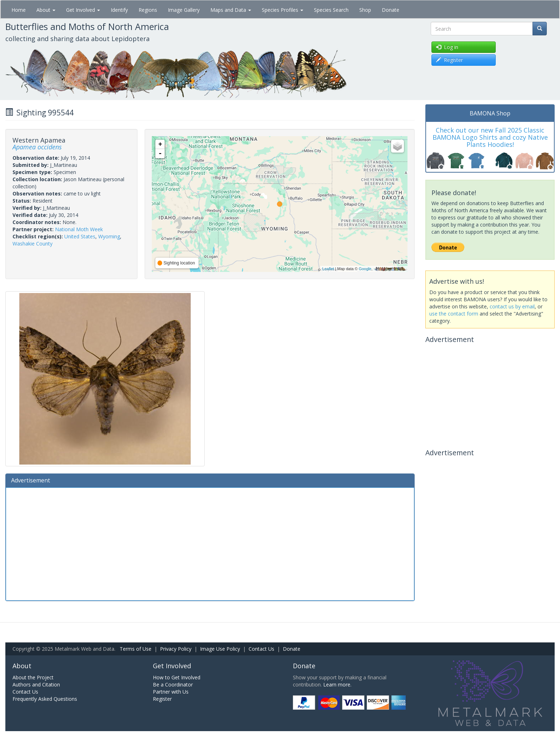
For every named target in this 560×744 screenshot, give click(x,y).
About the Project (33, 677)
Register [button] (449, 60)
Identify (119, 10)
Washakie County (32, 244)
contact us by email (512, 306)
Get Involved (83, 10)
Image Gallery (184, 10)
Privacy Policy (176, 649)
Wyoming (109, 236)
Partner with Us (171, 692)
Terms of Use (136, 649)
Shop (365, 10)
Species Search (331, 10)
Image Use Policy (220, 649)
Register (162, 699)
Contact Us (261, 649)
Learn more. (337, 685)
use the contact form (454, 314)
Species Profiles (282, 10)
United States (80, 236)
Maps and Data (231, 10)
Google (365, 269)
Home (19, 10)
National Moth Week (79, 229)
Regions (148, 10)
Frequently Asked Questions (45, 699)
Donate (391, 10)
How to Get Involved (177, 677)
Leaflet (328, 269)
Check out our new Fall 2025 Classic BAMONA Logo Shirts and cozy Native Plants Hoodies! (490, 137)
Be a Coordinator (173, 685)
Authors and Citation (36, 685)
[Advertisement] (210, 543)
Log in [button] (447, 47)
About (46, 10)
